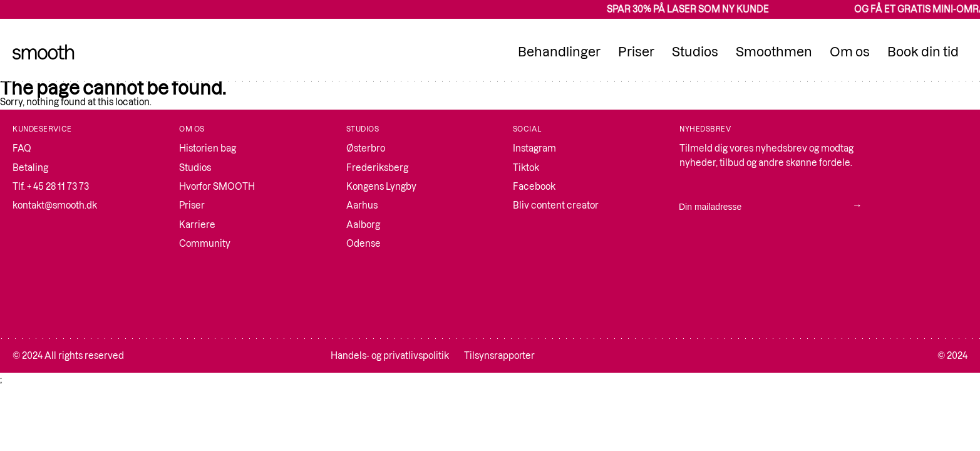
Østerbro (366, 148)
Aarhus (362, 205)
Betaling (30, 168)
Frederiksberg (377, 168)
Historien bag (208, 148)
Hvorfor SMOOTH (217, 187)
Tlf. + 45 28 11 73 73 (51, 187)
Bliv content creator (556, 205)
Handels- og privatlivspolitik (390, 356)
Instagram (534, 148)
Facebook (534, 187)
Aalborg (363, 225)
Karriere (197, 225)
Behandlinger (559, 52)
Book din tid (923, 52)
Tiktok (526, 168)
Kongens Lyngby (381, 187)
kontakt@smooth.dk (55, 205)
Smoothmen (774, 52)
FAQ (22, 148)
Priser (636, 52)
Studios (695, 52)
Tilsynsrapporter (499, 356)
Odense (364, 244)
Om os (850, 52)
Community (205, 244)
